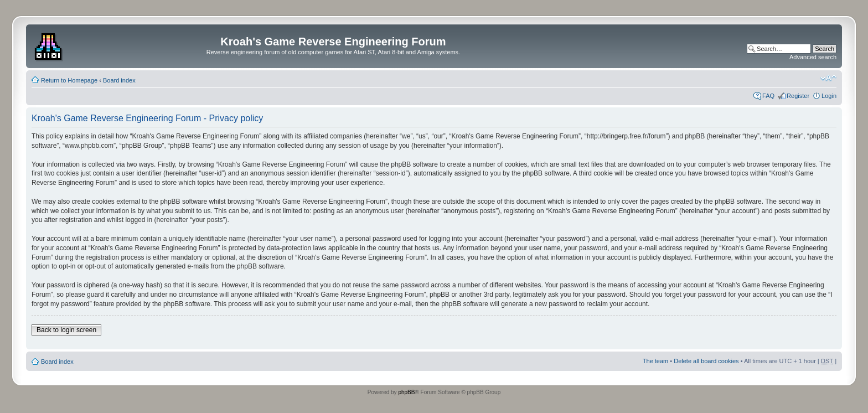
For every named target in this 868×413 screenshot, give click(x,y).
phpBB (406, 392)
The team (655, 361)
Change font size (828, 78)
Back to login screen (66, 330)
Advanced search (813, 57)
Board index (119, 80)
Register (798, 96)
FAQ (768, 96)
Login (829, 96)
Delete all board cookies (706, 361)
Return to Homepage (69, 80)
